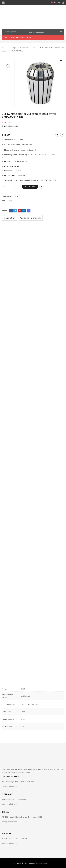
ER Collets (26, 48)
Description (10, 218)
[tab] (9, 218)
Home (4, 48)
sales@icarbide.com (10, 786)
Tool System (14, 48)
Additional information (31, 218)
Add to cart (30, 187)
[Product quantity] (16, 187)
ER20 (35, 48)
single (11, 201)
